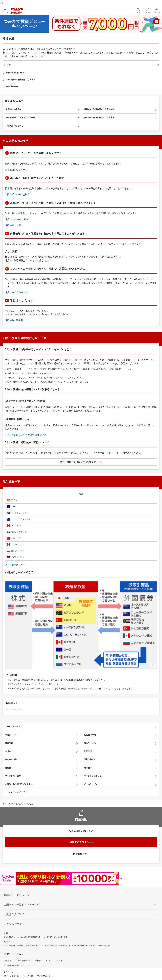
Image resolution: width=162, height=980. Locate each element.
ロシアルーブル (18, 551)
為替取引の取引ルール (16, 170)
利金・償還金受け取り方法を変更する (79, 462)
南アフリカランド (19, 532)
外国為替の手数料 (14, 109)
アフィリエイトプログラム (17, 792)
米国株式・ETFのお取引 (17, 194)
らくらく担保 (11, 759)
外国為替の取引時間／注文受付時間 (99, 109)
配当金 (8, 768)
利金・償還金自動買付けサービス (21, 80)
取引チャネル (11, 735)
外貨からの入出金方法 (16, 292)
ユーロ (14, 507)
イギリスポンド (18, 557)
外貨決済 (88, 751)
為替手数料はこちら (15, 565)
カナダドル (16, 525)
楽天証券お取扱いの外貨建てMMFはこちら (27, 435)
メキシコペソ (17, 545)
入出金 (8, 751)
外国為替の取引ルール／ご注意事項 (99, 118)
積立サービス (90, 743)
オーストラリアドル (20, 513)
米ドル (14, 500)
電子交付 (88, 768)
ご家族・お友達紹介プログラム (19, 784)
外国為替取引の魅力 (15, 73)
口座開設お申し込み (81, 842)
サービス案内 (17, 804)
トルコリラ (16, 538)
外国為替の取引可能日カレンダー (20, 118)
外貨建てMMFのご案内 (17, 219)
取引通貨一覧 (12, 87)
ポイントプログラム (93, 776)
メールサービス (91, 784)
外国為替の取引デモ (15, 126)
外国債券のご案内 (14, 225)
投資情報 (9, 743)
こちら (29, 260)
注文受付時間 (90, 735)
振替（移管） (90, 759)
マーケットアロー (14, 709)
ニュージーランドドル (21, 519)
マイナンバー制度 (13, 776)
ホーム (5, 804)
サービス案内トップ (14, 727)
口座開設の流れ (81, 854)
